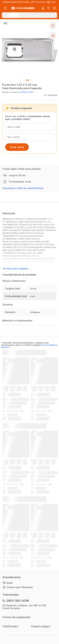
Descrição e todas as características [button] (23, 188)
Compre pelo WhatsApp (20, 587)
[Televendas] (39, 2)
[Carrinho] (54, 8)
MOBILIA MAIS (28, 92)
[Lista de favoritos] (49, 8)
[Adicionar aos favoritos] (53, 26)
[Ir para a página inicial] (23, 8)
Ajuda (9, 583)
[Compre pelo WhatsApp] (24, 2)
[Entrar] (43, 8)
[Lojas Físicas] (52, 2)
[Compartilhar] (53, 36)
